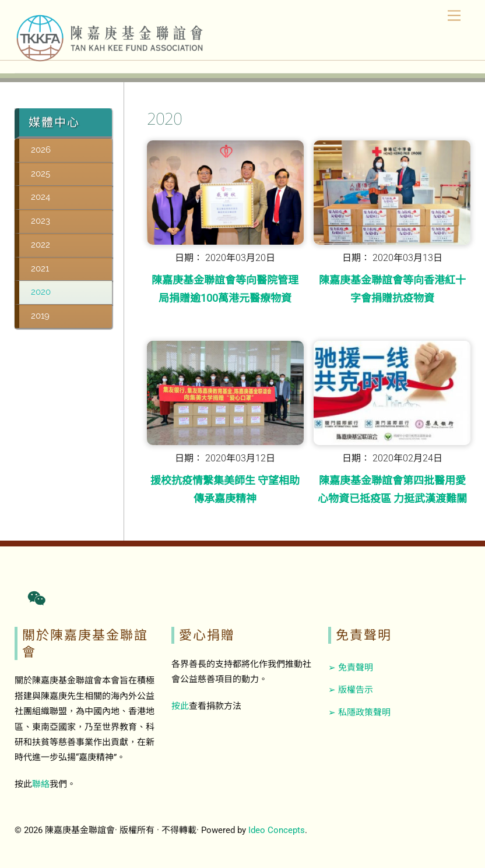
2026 (41, 150)
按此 (180, 706)
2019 (40, 316)
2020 (41, 292)
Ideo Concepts (277, 830)
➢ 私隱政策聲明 (359, 712)
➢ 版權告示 (351, 690)
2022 (41, 245)
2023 (41, 221)
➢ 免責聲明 (351, 668)
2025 (41, 174)
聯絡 (41, 784)
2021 (40, 269)
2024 (41, 197)
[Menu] (454, 16)
